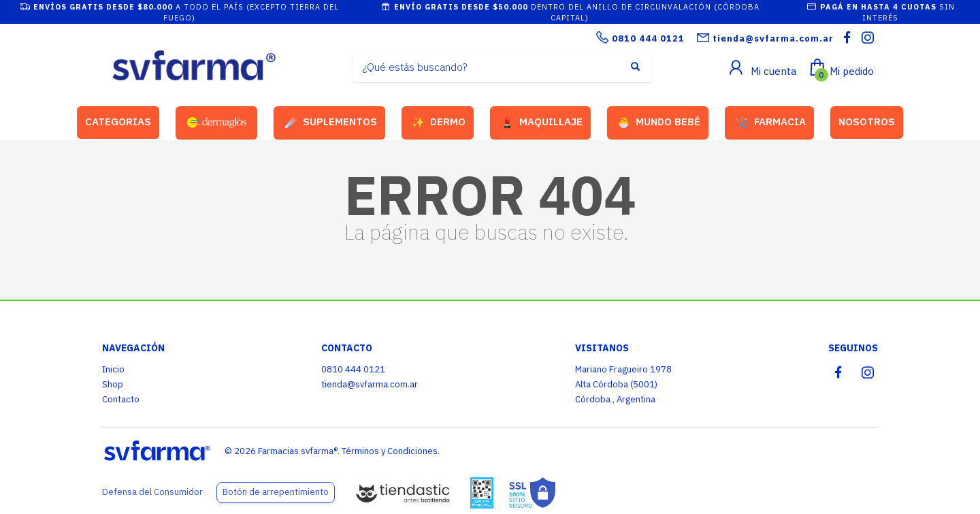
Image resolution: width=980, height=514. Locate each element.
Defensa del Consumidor (152, 492)
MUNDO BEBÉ (659, 123)
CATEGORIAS (118, 122)
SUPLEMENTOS (331, 123)
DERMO (439, 123)
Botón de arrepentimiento (276, 492)
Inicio (113, 369)
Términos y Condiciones (390, 451)
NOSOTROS (867, 122)
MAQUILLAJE (542, 123)
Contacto (121, 399)
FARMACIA (771, 123)
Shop (113, 384)
